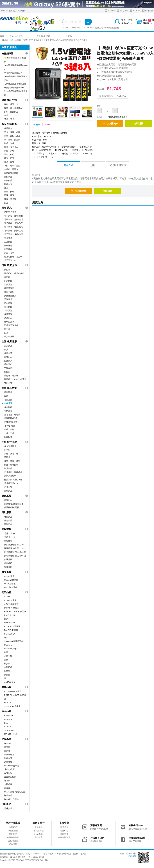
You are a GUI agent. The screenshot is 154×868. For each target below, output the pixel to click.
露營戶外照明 (10, 476)
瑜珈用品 (8, 524)
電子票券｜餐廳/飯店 (14, 227)
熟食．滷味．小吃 (12, 132)
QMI (6, 638)
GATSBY (8, 773)
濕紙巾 (7, 277)
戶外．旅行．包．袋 (13, 454)
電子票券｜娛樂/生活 (14, 231)
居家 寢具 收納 (43, 36)
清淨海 (7, 675)
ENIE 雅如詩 (10, 615)
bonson (8, 743)
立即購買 (139, 123)
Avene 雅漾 (9, 576)
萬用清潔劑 (9, 288)
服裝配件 (8, 437)
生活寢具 (8, 361)
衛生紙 (7, 270)
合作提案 (38, 837)
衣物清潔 (8, 311)
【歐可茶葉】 (10, 769)
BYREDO (8, 716)
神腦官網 (13, 827)
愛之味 (7, 751)
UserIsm (8, 645)
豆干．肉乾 (9, 154)
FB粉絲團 (148, 11)
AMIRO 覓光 (10, 682)
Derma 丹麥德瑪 (12, 608)
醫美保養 (6, 572)
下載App (4, 11)
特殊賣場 (8, 808)
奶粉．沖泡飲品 (11, 112)
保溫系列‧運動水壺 (13, 480)
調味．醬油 (9, 195)
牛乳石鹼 (8, 667)
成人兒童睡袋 (10, 446)
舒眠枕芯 (8, 563)
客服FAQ (64, 831)
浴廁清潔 (8, 285)
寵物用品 (8, 357)
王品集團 (8, 242)
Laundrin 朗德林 (11, 799)
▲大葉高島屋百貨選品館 (15, 84)
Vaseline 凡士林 (11, 649)
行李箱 (7, 450)
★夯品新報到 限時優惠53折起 (16, 78)
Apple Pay (121, 96)
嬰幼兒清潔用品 (11, 325)
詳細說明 (132, 856)
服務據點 (13, 11)
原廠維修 (64, 834)
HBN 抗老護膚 (11, 587)
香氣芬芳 (8, 400)
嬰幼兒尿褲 (9, 322)
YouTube (135, 11)
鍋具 (6, 350)
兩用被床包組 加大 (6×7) (15, 545)
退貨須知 (64, 827)
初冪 (6, 652)
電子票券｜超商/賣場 (14, 219)
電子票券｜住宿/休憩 (14, 223)
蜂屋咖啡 (8, 795)
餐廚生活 (8, 353)
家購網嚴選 (9, 755)
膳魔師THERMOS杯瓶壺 (15, 379)
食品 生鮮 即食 (9, 124)
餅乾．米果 (9, 143)
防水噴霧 (8, 303)
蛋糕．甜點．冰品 (12, 136)
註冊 (131, 20)
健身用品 (8, 520)
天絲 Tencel (9, 537)
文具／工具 (9, 433)
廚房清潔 (8, 281)
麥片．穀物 (9, 162)
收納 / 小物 (9, 429)
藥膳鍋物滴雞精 (11, 173)
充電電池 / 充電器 (12, 415)
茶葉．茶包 (9, 119)
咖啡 (6, 115)
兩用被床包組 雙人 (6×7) (15, 548)
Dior (6, 723)
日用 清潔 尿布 (9, 265)
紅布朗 (7, 781)
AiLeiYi (7, 597)
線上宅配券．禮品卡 (13, 257)
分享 (37, 125)
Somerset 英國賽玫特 (14, 641)
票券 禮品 (7, 208)
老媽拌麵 (8, 762)
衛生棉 (7, 329)
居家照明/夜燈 (11, 418)
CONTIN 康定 (10, 600)
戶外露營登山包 (11, 483)
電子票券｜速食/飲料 (14, 216)
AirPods (90, 28)
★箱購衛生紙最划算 (13, 73)
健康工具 (6, 496)
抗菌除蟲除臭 (10, 296)
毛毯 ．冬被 (10, 533)
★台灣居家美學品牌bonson (16, 67)
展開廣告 (148, 3)
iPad (74, 28)
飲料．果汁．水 (11, 104)
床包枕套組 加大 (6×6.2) (15, 552)
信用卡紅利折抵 (106, 96)
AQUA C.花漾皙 (11, 604)
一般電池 (68, 36)
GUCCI (7, 727)
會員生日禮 (39, 831)
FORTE (8, 703)
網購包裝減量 (64, 837)
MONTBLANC (11, 734)
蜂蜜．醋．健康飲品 (13, 108)
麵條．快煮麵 (10, 199)
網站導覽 (13, 844)
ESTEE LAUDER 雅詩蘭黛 (15, 697)
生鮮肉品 (8, 180)
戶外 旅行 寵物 (9, 442)
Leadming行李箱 (12, 766)
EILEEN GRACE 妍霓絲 (15, 612)
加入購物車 (111, 123)
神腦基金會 (13, 831)
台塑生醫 (8, 656)
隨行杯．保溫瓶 (11, 376)
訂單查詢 (38, 834)
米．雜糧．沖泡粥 (12, 140)
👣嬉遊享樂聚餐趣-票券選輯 (16, 93)
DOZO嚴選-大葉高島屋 (15, 792)
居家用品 (8, 346)
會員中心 (127, 23)
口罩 (6, 333)
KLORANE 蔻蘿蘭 (12, 626)
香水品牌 (6, 711)
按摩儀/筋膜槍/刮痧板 (14, 504)
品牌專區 (6, 739)
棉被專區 (8, 567)
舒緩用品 (8, 500)
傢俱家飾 (8, 407)
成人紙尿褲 (9, 337)
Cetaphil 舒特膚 (11, 580)
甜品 (6, 203)
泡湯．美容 (9, 253)
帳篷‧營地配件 (11, 465)
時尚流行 (8, 364)
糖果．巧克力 (10, 158)
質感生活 (99, 28)
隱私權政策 (13, 841)
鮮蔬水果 (8, 184)
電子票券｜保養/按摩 (14, 234)
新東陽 (7, 747)
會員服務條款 (13, 837)
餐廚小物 (8, 383)
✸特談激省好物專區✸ (14, 88)
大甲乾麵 (8, 784)
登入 (123, 20)
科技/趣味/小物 (11, 422)
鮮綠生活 (8, 758)
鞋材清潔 (8, 307)
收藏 (47, 125)
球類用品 (8, 517)
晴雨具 (7, 457)
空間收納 (8, 368)
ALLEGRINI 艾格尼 (13, 691)
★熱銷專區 (8, 53)
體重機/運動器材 (12, 507)
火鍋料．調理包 (11, 169)
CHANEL (8, 719)
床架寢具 (8, 392)
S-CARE (110, 11)
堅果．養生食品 (11, 147)
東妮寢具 (6, 529)
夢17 (6, 678)
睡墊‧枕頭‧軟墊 (12, 461)
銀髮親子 (8, 372)
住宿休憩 (8, 245)
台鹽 (6, 660)
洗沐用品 (8, 318)
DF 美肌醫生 (10, 584)
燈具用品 (8, 468)
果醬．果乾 (9, 151)
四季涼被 (8, 559)
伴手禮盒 (8, 128)
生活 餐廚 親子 (9, 341)
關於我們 (13, 834)
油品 (6, 188)
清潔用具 (8, 299)
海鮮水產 (8, 177)
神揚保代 (21, 11)
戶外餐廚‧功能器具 (13, 472)
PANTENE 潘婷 (11, 630)
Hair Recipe (9, 623)
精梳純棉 (8, 541)
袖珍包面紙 (9, 292)
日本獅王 (8, 671)
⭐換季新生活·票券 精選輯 (15, 60)
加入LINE (122, 11)
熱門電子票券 (10, 212)
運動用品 (6, 512)
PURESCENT (10, 634)
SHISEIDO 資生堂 (12, 706)
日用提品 (6, 804)
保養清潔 (8, 314)
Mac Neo (81, 28)
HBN (6, 619)
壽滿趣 (7, 788)
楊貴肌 (7, 664)
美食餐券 (8, 238)
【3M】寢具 (10, 426)
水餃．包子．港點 (12, 166)
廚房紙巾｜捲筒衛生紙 (14, 273)
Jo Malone (9, 730)
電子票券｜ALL (11, 260)
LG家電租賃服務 (112, 28)
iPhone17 (66, 28)
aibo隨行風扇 (10, 777)
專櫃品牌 (6, 687)
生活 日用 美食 (16, 36)
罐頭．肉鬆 (9, 192)
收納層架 (8, 411)
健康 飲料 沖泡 (9, 100)
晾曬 (6, 396)
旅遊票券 (8, 249)
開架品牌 (6, 592)
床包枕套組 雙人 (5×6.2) (15, 556)
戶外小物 (8, 487)
